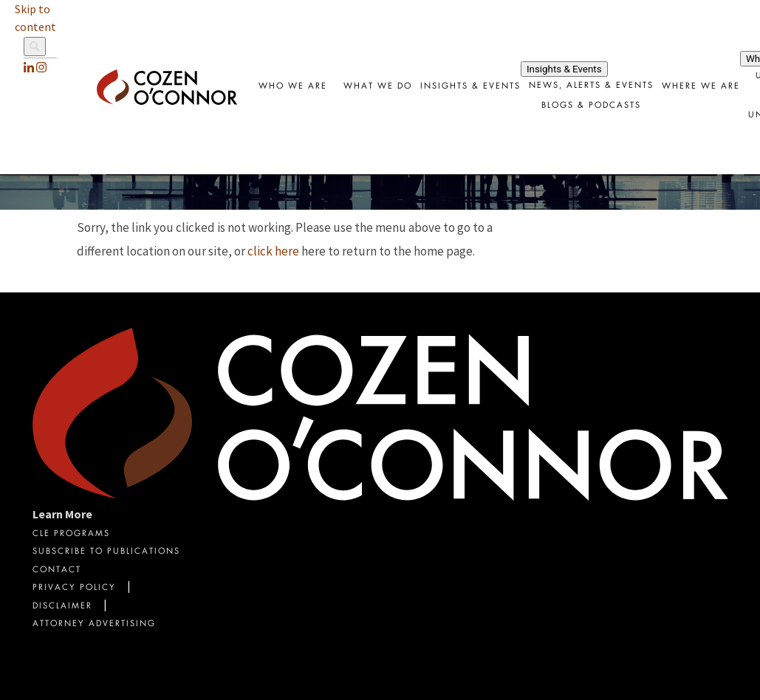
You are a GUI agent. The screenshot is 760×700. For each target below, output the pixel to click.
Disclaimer (62, 607)
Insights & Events (470, 87)
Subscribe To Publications (106, 552)
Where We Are (701, 87)
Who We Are (293, 87)
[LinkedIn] (29, 67)
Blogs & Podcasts (591, 106)
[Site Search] (40, 48)
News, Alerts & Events (591, 86)
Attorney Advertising (94, 624)
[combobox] (470, 87)
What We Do (378, 87)
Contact (57, 570)
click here (273, 251)
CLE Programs (71, 534)
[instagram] (41, 67)
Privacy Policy (74, 588)
